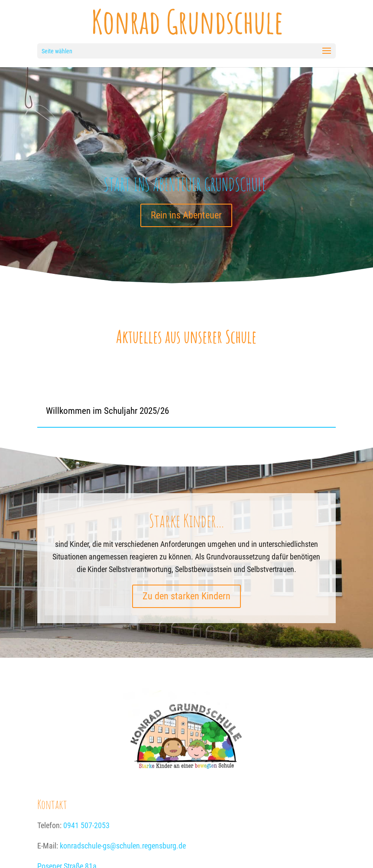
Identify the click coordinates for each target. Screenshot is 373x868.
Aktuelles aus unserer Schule (186, 336)
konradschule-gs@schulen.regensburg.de (123, 846)
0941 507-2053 (86, 825)
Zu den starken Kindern (186, 596)
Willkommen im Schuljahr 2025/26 (107, 411)
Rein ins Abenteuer (186, 215)
